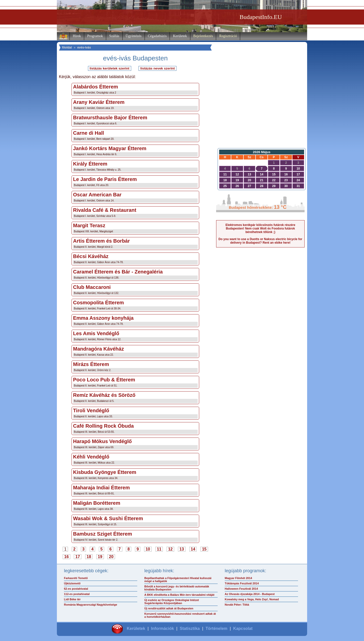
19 (100, 557)
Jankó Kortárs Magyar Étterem (110, 148)
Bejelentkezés (203, 36)
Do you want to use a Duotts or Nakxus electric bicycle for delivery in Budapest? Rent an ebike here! (260, 241)
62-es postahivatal (76, 589)
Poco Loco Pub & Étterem (104, 380)
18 (89, 557)
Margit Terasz (89, 225)
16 (66, 557)
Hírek (77, 36)
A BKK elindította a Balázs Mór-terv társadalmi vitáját (179, 595)
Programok (95, 36)
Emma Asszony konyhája (103, 318)
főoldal (67, 48)
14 (193, 549)
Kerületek (180, 36)
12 (170, 549)
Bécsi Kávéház (91, 256)
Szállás (114, 36)
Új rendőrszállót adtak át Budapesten (169, 608)
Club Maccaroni (92, 287)
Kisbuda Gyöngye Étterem (105, 472)
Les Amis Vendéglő (96, 333)
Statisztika (190, 628)
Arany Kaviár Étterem (99, 102)
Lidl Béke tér (72, 599)
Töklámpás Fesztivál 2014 (242, 583)
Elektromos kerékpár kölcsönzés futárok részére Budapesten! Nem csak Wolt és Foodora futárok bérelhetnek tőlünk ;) (260, 228)
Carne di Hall (88, 133)
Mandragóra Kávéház (98, 349)
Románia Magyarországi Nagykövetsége (90, 605)
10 (148, 549)
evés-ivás (84, 48)
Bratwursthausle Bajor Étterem (110, 118)
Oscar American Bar (97, 195)
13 (182, 549)
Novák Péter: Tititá (237, 605)
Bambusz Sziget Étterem (103, 534)
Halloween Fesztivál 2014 (241, 589)
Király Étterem (90, 164)
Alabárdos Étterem (96, 87)
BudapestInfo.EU (261, 17)
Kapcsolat (243, 628)
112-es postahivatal (77, 594)
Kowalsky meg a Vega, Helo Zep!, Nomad (252, 599)
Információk (162, 628)
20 (111, 557)
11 (159, 549)
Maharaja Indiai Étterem (101, 488)
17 (78, 557)
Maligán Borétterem (97, 503)
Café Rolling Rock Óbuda (103, 426)
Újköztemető (72, 583)
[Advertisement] (260, 105)
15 (204, 549)
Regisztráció (228, 36)
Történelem (216, 628)
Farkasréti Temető (76, 578)
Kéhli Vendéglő (91, 457)
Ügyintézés (134, 36)
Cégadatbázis (157, 36)
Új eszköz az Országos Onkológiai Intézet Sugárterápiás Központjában (172, 602)
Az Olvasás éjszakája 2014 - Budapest (250, 594)
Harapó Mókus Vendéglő (102, 441)
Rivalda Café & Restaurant (105, 210)
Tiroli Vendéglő (91, 410)
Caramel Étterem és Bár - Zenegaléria (118, 272)
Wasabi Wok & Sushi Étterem (108, 518)
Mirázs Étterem (91, 364)
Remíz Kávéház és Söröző (104, 395)
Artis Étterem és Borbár (101, 241)
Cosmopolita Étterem (98, 303)
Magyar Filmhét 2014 (238, 578)
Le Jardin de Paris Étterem (105, 179)
